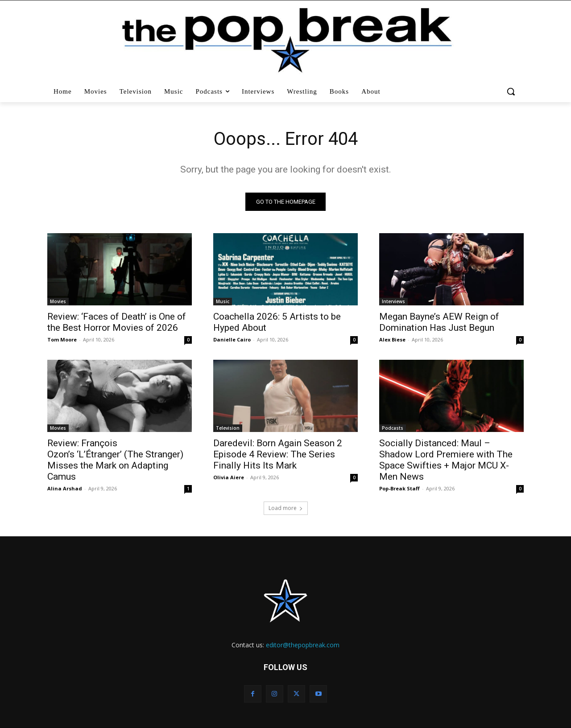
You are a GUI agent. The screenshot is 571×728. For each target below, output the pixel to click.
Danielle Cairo (232, 339)
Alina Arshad (65, 488)
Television (228, 428)
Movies (58, 301)
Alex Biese (392, 339)
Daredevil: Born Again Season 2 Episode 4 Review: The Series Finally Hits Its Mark (278, 454)
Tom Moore (62, 339)
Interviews (393, 301)
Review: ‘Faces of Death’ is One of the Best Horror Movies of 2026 (117, 322)
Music (223, 301)
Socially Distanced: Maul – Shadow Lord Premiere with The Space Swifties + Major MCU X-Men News (446, 460)
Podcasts (393, 428)
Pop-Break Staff (399, 488)
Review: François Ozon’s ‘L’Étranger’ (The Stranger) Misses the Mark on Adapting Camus (115, 460)
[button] (512, 91)
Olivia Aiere (229, 477)
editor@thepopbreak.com (303, 645)
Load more (286, 508)
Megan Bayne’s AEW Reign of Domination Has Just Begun (439, 322)
